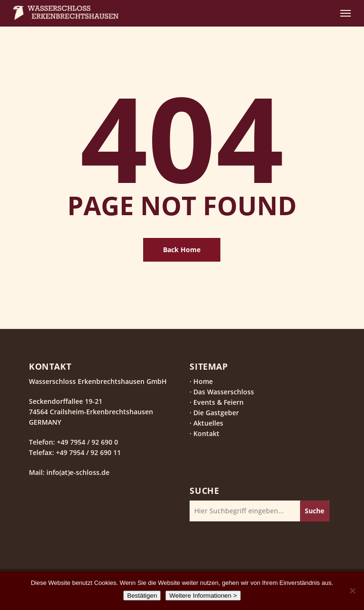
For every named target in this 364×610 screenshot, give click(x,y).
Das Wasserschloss (224, 392)
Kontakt (206, 433)
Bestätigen (142, 596)
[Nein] (352, 591)
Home (203, 381)
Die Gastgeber (216, 413)
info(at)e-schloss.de (77, 472)
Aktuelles (208, 423)
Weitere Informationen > (203, 596)
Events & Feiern (218, 402)
